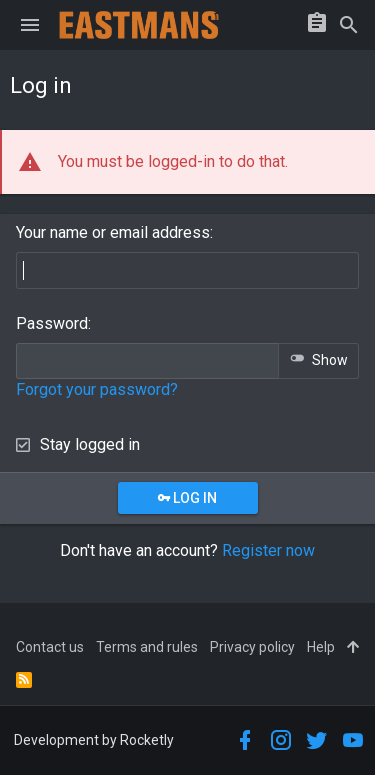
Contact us (50, 647)
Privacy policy (252, 647)
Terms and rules (147, 647)
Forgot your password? (97, 389)
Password (52, 323)
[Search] (349, 25)
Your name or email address (113, 232)
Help (321, 647)
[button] (30, 25)
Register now (268, 550)
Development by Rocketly (94, 740)
